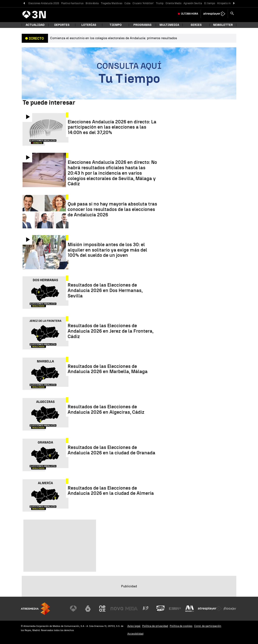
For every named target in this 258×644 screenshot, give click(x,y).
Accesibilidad (135, 634)
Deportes (62, 25)
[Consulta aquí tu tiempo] (129, 73)
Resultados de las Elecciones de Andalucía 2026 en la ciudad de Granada (111, 450)
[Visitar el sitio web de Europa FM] (175, 609)
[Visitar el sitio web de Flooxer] (230, 609)
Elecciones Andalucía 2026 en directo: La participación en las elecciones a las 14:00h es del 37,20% (112, 127)
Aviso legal (134, 626)
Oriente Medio (173, 3)
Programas (142, 25)
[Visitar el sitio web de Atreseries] (146, 609)
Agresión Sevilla (193, 3)
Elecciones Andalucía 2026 (44, 3)
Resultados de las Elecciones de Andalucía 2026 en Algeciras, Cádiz (106, 410)
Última (190, 14)
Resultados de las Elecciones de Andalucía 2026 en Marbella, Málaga (108, 369)
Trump (160, 3)
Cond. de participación (208, 626)
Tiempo (116, 25)
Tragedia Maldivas (112, 3)
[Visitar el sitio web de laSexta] (88, 609)
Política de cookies (181, 626)
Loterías (89, 25)
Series (196, 25)
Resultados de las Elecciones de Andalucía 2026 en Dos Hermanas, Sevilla (105, 290)
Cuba (127, 3)
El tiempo (210, 3)
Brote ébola (92, 3)
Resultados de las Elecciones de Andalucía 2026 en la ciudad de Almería (111, 491)
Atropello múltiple (228, 3)
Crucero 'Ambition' (143, 3)
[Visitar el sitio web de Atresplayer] (210, 609)
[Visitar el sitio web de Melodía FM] (190, 609)
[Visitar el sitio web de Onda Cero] (161, 609)
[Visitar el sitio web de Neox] (102, 609)
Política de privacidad (155, 626)
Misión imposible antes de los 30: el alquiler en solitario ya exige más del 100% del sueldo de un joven (107, 250)
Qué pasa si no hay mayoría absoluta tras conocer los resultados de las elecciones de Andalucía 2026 (112, 209)
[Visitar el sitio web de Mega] (132, 609)
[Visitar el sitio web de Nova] (117, 609)
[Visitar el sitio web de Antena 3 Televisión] (73, 609)
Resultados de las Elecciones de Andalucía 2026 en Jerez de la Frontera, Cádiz (111, 331)
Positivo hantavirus (72, 3)
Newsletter (223, 25)
